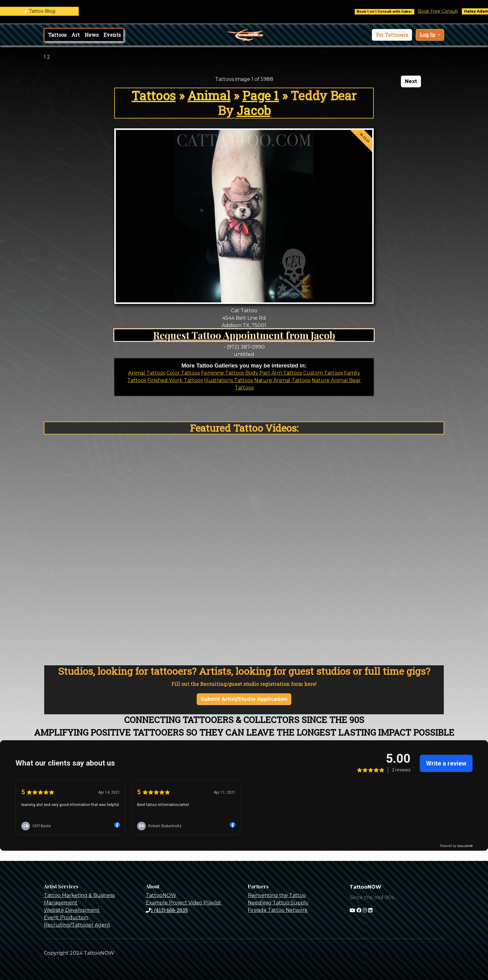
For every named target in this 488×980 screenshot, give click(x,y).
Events (112, 35)
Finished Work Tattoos (175, 380)
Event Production (66, 918)
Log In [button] (428, 35)
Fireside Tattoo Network (278, 910)
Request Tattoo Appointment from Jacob (244, 335)
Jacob (254, 110)
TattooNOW (161, 895)
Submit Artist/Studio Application (244, 699)
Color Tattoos (183, 373)
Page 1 (261, 96)
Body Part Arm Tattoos (274, 373)
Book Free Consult (444, 11)
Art (76, 35)
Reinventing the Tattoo (277, 895)
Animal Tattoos (147, 373)
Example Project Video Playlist (183, 903)
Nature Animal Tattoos (282, 380)
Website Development (72, 910)
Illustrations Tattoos (228, 380)
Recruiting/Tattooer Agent (77, 925)
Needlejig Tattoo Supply (278, 903)
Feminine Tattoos (223, 373)
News (92, 35)
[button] (392, 35)
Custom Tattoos (323, 373)
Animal (209, 96)
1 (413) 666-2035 (167, 910)
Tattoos (57, 35)
